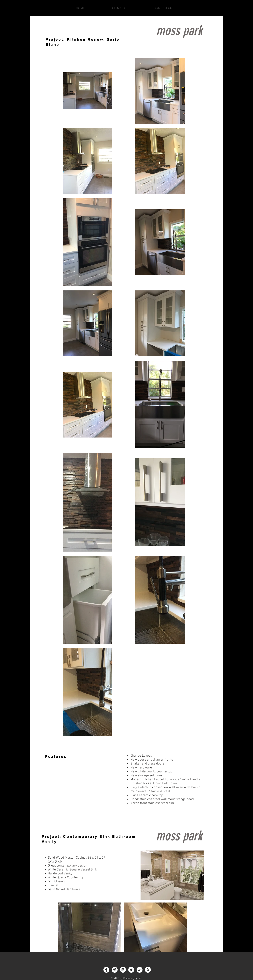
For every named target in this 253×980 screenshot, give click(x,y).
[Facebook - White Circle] (106, 970)
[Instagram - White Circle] (123, 970)
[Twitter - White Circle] (131, 970)
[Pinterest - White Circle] (115, 970)
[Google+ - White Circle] (140, 970)
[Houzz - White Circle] (148, 970)
